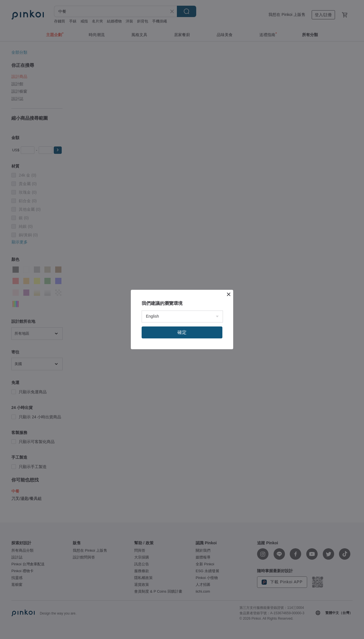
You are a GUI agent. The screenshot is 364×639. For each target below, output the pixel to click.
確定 (182, 332)
